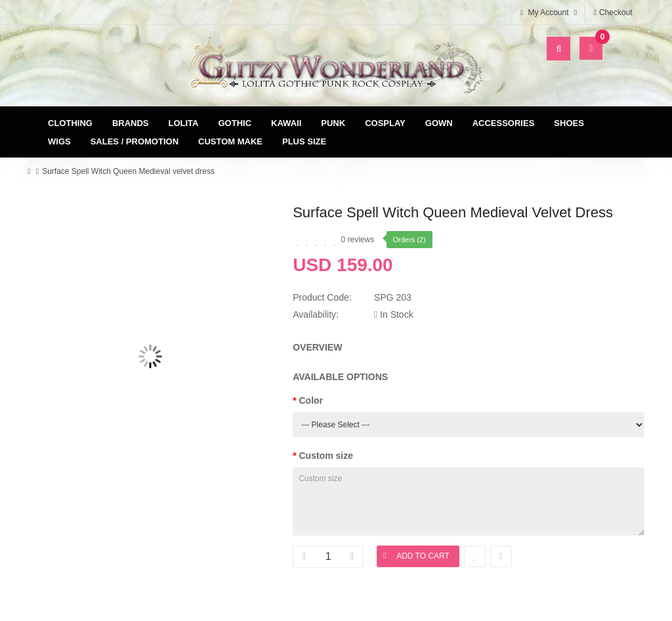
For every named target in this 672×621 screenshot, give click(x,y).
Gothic (235, 123)
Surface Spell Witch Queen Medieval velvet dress (128, 171)
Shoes (569, 123)
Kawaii (286, 123)
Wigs (59, 141)
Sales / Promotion (135, 141)
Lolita (184, 123)
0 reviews (358, 240)
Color (311, 400)
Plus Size (304, 141)
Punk (333, 123)
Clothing (70, 123)
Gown (439, 123)
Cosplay (385, 123)
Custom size (326, 456)
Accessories (504, 123)
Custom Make (230, 141)
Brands (131, 123)
